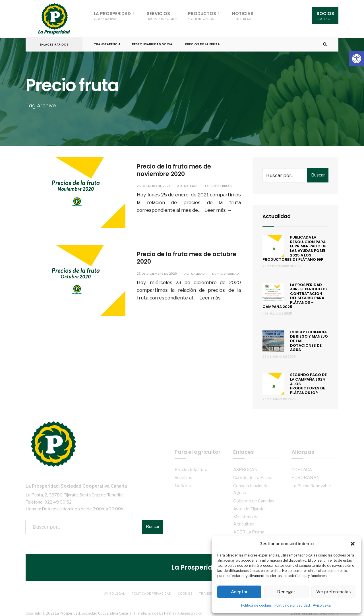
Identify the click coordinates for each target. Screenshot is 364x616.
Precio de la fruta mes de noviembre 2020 (178, 167)
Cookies (185, 590)
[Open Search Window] (325, 43)
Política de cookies (256, 605)
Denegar (286, 592)
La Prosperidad (112, 16)
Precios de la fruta (202, 42)
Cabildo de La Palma (253, 475)
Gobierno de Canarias (254, 498)
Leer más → (218, 208)
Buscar (318, 173)
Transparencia (107, 42)
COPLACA (302, 467)
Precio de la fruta (191, 467)
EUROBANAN (306, 475)
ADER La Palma (249, 529)
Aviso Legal (322, 605)
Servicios (162, 16)
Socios (325, 16)
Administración (190, 610)
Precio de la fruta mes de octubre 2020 (178, 255)
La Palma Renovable (311, 483)
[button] (357, 59)
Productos (202, 16)
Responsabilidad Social (153, 42)
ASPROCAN (245, 467)
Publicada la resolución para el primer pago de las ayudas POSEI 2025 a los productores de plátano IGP (294, 246)
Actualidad (187, 183)
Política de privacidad (292, 605)
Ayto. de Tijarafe (249, 506)
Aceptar (239, 592)
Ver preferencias (333, 592)
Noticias (243, 16)
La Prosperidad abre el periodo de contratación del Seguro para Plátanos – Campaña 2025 (295, 293)
